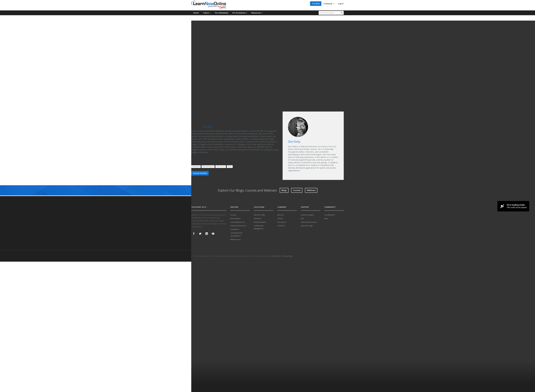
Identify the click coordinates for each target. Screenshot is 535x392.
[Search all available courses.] (331, 13)
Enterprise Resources (238, 226)
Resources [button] (257, 13)
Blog (326, 218)
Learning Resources (238, 222)
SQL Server (221, 167)
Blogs (284, 190)
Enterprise (258, 218)
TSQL (230, 167)
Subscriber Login (307, 226)
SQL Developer (208, 167)
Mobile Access (236, 239)
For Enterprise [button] (240, 13)
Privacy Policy (288, 256)
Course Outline (200, 173)
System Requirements (309, 222)
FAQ (302, 218)
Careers (280, 218)
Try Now (316, 4)
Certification (235, 229)
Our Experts (282, 222)
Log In (341, 4)
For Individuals (222, 13)
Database (196, 167)
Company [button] (329, 4)
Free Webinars (330, 215)
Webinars (311, 190)
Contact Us (281, 226)
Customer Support (307, 215)
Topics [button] (207, 13)
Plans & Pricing (259, 215)
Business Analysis (260, 222)
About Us (281, 215)
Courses (297, 190)
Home (196, 13)
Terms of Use (276, 256)
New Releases (235, 218)
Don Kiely (208, 127)
